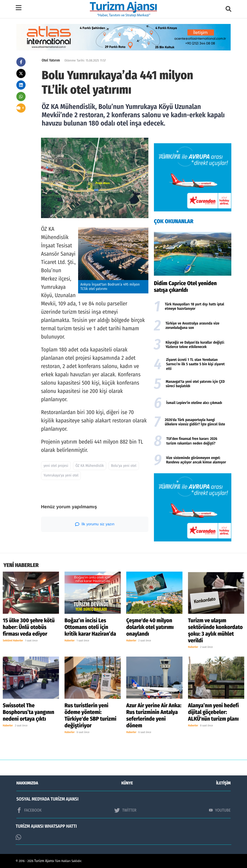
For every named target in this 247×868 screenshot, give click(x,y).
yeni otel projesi (56, 466)
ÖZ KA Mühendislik (90, 466)
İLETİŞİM (223, 783)
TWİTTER (125, 810)
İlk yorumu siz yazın (95, 524)
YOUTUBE (220, 810)
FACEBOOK (29, 810)
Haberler (70, 641)
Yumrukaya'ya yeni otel (61, 475)
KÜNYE (127, 783)
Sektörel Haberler (13, 641)
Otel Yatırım (51, 60)
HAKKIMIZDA (27, 783)
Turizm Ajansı (44, 861)
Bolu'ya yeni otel (124, 466)
